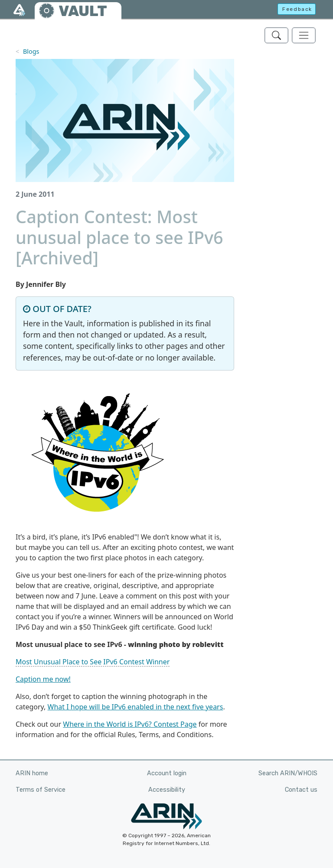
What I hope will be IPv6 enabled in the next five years (135, 707)
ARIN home (32, 773)
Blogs (31, 51)
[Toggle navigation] (304, 35)
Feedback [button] (297, 9)
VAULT (83, 11)
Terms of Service (41, 790)
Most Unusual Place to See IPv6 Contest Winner (93, 662)
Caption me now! (43, 679)
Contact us (301, 790)
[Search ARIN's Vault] (276, 35)
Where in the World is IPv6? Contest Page (130, 724)
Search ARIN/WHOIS (288, 773)
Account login (167, 773)
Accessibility (167, 790)
